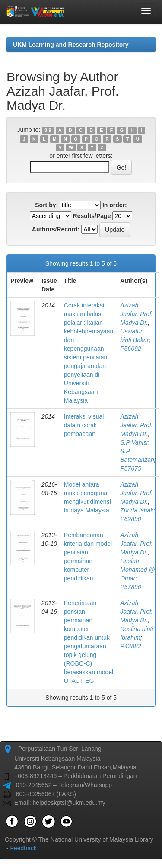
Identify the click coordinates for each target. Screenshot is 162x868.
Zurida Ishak (137, 510)
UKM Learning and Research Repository (71, 45)
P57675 (130, 468)
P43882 (130, 646)
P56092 (130, 349)
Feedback (23, 848)
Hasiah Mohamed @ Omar (137, 570)
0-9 (48, 130)
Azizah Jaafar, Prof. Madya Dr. (136, 314)
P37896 (130, 587)
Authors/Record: (56, 229)
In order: (115, 205)
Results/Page (92, 216)
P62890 (130, 519)
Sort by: (46, 205)
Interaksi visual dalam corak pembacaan (84, 425)
